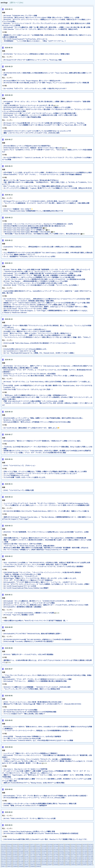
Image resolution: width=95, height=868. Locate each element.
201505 (15, 858)
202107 (50, 850)
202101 (85, 850)
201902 (33, 853)
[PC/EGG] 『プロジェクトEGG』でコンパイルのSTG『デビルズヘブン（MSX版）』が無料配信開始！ (38, 759)
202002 (56, 851)
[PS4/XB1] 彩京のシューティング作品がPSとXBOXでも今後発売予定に (27, 146)
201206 (32, 861)
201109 (84, 861)
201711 (27, 855)
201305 (62, 860)
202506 (67, 845)
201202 (56, 861)
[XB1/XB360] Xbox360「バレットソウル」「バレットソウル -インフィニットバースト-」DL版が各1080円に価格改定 (42, 572)
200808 (21, 866)
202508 (56, 845)
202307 (15, 848)
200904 (67, 865)
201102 (32, 863)
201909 (85, 851)
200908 (44, 865)
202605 (3, 845)
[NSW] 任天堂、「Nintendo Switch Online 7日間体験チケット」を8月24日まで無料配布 (32, 737)
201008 (67, 863)
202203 (3, 850)
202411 (15, 846)
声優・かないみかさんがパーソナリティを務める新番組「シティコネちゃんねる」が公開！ (34, 401)
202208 (67, 848)
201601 (62, 856)
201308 (44, 860)
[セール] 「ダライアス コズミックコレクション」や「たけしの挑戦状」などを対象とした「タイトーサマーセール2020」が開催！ (47, 584)
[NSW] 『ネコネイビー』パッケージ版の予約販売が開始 (22, 117)
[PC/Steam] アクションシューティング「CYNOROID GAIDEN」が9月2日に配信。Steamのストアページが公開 (40, 201)
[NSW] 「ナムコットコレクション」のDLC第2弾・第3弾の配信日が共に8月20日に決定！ (33, 702)
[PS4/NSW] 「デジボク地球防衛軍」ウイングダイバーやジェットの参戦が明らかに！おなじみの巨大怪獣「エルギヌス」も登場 (46, 532)
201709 (38, 855)
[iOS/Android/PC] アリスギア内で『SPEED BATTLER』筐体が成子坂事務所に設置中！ (33, 634)
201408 (67, 858)
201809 (62, 853)
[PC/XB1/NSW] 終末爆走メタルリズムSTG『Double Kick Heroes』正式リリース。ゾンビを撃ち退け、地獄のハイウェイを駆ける (46, 511)
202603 (15, 845)
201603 (50, 856)
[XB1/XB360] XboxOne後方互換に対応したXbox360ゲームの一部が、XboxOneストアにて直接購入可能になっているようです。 (46, 839)
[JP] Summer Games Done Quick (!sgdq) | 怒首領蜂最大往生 (23, 228)
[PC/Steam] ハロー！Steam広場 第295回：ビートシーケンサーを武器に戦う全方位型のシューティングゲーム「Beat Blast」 (44, 123)
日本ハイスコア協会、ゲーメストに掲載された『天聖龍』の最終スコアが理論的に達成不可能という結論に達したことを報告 (45, 471)
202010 (9, 851)
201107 (3, 863)
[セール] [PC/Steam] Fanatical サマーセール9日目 (20, 586)
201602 (56, 856)
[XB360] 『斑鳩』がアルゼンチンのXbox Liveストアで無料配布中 (25, 806)
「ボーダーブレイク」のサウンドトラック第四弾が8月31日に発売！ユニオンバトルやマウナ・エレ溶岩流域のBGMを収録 (44, 279)
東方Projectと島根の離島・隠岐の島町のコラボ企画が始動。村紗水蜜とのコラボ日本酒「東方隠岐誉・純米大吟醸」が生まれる (46, 548)
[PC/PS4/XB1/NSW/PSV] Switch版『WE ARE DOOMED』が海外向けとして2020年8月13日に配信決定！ (38, 639)
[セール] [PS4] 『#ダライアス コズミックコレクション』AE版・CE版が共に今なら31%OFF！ (35, 89)
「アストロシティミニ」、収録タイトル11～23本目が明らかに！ (25, 329)
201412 (44, 858)
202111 (27, 850)
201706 (56, 855)
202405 (50, 846)
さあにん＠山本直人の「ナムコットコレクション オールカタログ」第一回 (28, 105)
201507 (3, 858)
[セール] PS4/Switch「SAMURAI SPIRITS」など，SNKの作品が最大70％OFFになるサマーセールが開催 (38, 740)
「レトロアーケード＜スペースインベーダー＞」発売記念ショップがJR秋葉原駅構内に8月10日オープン (38, 731)
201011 (49, 863)
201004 (90, 863)
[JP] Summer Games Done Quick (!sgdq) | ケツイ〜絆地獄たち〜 (25, 230)
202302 (44, 848)
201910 (79, 851)
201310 (32, 860)
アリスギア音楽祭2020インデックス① (16, 475)
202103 (73, 850)
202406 (44, 846)
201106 (9, 863)
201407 (73, 858)
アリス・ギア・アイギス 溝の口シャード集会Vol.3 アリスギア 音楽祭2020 (28, 580)
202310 (91, 846)
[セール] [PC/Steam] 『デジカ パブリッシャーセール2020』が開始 (25, 309)
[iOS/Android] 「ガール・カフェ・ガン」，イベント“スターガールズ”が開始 (29, 603)
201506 (9, 858)
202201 (15, 850)
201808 (67, 853)
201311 (27, 860)
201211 (3, 861)
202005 (38, 851)
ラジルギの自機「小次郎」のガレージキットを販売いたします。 (25, 477)
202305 (27, 848)
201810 (56, 853)
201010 (55, 863)
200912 (21, 865)
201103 (26, 863)
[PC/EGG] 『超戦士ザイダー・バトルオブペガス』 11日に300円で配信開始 (28, 654)
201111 (73, 861)
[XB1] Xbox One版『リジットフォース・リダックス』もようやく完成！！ (28, 389)
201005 (84, 863)
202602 (21, 845)
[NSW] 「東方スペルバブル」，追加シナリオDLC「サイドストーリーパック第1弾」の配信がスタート (38, 333)
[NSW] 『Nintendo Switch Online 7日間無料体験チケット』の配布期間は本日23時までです (33, 211)
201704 (67, 855)
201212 (91, 860)
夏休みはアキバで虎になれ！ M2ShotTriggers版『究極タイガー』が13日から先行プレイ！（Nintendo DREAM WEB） (43, 704)
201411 (50, 858)
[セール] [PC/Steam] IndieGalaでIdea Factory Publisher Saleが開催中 (26, 588)
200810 (9, 866)
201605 (38, 856)
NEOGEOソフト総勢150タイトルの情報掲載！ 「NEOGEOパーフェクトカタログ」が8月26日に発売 (37, 687)
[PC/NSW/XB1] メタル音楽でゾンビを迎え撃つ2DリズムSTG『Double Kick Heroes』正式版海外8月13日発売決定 (41, 833)
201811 (50, 853)
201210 (9, 861)
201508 (91, 856)
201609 (15, 856)
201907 (3, 853)
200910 (32, 865)
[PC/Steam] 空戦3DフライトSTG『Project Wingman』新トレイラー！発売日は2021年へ (33, 81)
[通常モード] (15, 3)
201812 (44, 853)
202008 (21, 851)
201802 (9, 855)
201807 (73, 853)
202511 (38, 845)
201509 (85, 856)
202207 (73, 848)
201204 (44, 861)
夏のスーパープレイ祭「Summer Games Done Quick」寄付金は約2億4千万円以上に (31, 180)
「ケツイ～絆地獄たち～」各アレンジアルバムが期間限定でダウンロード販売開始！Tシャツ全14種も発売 (39, 277)
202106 (56, 850)
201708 (44, 855)
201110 (79, 861)
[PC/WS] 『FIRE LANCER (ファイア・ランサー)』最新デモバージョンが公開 (30, 818)
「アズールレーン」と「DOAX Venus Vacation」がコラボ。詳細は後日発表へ (29, 546)
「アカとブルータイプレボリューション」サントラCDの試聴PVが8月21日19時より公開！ (33, 283)
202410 (21, 846)
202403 (62, 846)
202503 (85, 845)
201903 (27, 853)
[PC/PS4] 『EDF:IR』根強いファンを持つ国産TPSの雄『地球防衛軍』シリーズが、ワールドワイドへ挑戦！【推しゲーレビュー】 (47, 270)
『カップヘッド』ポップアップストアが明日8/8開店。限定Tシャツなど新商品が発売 (32, 689)
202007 (27, 851)
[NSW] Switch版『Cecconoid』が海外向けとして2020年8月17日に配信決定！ (29, 641)
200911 (27, 865)
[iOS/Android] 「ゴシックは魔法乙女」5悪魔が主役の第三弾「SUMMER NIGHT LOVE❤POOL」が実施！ (39, 273)
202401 (73, 846)
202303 (38, 848)
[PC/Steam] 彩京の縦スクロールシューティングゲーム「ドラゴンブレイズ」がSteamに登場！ (35, 798)
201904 (21, 853)
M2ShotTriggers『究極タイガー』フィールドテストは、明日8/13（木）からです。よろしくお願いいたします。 (41, 578)
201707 (50, 855)
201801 (15, 855)
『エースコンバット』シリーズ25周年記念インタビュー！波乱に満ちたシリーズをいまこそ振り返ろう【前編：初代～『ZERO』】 (47, 337)
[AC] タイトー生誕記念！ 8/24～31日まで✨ (18, 209)
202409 (27, 846)
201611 (3, 856)
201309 (38, 860)
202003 (50, 851)
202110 (32, 850)
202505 (73, 845)
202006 (32, 851)
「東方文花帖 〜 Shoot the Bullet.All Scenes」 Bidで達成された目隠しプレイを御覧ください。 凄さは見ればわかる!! (42, 234)
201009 (61, 863)
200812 (91, 865)
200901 (85, 865)
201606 (32, 856)
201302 (79, 860)
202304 (33, 848)
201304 (67, 860)
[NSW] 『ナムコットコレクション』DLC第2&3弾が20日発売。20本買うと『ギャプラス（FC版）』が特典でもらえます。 (44, 376)
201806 (79, 853)
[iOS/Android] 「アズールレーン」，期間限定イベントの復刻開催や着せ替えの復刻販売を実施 (35, 681)
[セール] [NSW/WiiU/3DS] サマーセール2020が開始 (20, 710)
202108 (44, 850)
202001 (62, 851)
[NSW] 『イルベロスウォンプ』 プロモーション (20, 466)
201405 (85, 858)
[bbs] (21, 3)
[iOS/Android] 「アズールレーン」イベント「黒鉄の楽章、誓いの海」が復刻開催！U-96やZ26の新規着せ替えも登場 (42, 275)
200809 (15, 866)
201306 (56, 860)
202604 (9, 845)
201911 (73, 851)
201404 (91, 858)
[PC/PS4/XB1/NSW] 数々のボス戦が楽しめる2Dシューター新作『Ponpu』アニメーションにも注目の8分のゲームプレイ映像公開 (46, 83)
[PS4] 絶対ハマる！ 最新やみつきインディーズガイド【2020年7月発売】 (28, 331)
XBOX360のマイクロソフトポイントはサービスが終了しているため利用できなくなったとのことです (37, 131)
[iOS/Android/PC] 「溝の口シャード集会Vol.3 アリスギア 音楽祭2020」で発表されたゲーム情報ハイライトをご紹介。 (43, 441)
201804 (91, 853)
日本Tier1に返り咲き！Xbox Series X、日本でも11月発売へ (23, 544)
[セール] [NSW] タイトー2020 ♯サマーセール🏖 (20, 351)
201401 (15, 860)
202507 (62, 845)
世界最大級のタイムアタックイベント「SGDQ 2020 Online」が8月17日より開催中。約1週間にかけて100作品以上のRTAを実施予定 (47, 451)
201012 (44, 863)
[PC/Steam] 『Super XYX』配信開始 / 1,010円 (19, 615)
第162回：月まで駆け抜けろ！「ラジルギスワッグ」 (21, 576)
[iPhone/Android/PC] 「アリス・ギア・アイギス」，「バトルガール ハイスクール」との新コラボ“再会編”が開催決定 (43, 174)
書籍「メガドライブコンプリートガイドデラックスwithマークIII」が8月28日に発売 (31, 133)
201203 (50, 861)
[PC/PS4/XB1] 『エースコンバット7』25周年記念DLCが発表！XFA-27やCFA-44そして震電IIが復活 (37, 54)
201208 (21, 861)
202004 (44, 851)
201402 (9, 860)
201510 (79, 856)
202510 (44, 845)
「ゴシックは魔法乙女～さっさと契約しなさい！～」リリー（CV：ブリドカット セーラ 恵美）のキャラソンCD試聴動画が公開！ (47, 505)
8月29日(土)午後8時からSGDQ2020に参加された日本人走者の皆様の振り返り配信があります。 (35, 226)
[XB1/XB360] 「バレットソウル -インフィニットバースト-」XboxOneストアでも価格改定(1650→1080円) (38, 224)
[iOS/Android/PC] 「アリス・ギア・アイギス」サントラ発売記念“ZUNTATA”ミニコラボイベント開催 (38, 679)
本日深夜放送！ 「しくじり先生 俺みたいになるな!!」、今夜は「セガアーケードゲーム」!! (35, 41)
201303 (73, 860)
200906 (56, 865)
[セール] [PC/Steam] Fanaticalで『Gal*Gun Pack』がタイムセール (25, 39)
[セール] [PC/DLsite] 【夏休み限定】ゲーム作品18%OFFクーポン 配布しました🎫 (31, 428)
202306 (21, 848)
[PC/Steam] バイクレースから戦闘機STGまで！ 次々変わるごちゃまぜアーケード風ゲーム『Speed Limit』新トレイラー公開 (45, 125)
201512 (67, 856)
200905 (62, 865)
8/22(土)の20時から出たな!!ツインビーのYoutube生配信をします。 (26, 349)
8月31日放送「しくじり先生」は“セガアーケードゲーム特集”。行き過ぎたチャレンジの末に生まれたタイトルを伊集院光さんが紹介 (48, 173)
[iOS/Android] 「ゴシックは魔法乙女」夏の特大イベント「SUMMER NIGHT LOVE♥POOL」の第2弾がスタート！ (42, 601)
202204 (91, 848)
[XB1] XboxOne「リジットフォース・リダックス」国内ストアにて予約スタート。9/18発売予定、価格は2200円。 (41, 29)
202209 (62, 848)
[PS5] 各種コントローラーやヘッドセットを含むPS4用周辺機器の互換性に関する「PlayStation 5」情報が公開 (40, 804)
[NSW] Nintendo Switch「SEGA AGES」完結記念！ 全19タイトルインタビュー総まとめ (33, 148)
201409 (62, 858)
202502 (91, 845)
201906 (9, 853)
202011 (3, 851)
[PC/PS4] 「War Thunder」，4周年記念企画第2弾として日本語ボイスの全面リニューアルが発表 (36, 281)
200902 (79, 865)
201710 (32, 855)
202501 (3, 846)
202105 (61, 850)
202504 (79, 845)
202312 (79, 846)
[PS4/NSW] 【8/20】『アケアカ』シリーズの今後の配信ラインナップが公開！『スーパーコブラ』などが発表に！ (41, 285)
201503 (27, 858)
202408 (32, 846)
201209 (15, 861)
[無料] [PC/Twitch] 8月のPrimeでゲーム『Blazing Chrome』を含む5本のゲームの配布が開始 (34, 783)
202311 (85, 846)
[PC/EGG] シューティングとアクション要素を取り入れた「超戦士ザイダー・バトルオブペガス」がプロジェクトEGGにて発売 (46, 605)
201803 (3, 855)
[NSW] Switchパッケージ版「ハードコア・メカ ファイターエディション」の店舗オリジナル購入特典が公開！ (40, 113)
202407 (38, 846)
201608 (21, 856)
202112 (21, 850)
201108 (90, 861)
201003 (3, 865)
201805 (85, 853)
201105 (15, 863)
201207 (27, 861)
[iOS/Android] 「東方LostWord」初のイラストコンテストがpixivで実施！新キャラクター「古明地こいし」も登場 (41, 18)
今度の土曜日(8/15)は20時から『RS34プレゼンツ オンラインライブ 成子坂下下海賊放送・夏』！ (36, 621)
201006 (79, 863)
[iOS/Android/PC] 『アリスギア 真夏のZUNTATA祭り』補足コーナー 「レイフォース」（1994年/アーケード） (40, 582)
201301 (85, 860)
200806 (32, 866)
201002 (9, 865)
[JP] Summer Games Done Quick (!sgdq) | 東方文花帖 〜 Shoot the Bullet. (27, 232)
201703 (73, 855)
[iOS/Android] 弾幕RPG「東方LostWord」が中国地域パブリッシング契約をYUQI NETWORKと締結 (37, 422)
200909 (38, 865)
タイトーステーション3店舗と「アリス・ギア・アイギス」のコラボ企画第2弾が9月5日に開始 (35, 453)
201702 (79, 855)
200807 (27, 866)
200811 (3, 866)
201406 (79, 858)
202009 (15, 851)
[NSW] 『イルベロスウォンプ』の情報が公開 (19, 490)
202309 (3, 848)
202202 (9, 850)
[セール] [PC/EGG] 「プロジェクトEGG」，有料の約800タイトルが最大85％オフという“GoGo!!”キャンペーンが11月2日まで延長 (47, 299)
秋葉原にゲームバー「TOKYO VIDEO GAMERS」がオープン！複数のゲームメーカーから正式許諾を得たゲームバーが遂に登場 (47, 303)
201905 (15, 853)
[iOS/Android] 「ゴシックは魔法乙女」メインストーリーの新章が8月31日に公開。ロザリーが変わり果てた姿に (41, 115)
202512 (33, 845)
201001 (15, 865)
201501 (38, 858)
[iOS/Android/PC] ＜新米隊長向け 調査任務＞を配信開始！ (23, 607)
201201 (62, 861)
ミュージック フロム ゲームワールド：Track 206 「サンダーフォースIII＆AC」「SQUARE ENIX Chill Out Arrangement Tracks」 (47, 503)
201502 (33, 858)
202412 (9, 846)
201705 (62, 855)
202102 (79, 850)
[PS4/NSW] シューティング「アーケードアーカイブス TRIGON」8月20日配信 (30, 374)
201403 (3, 860)
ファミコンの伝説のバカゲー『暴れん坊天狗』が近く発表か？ (24, 714)
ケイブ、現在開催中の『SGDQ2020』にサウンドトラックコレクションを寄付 (29, 257)
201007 (73, 863)
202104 (67, 850)
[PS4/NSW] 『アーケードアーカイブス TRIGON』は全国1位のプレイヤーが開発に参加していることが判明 (39, 305)
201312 (21, 860)
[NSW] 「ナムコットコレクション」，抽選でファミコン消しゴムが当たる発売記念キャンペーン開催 (37, 335)
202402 (67, 846)
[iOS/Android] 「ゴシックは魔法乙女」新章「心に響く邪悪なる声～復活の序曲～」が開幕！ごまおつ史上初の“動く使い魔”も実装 (47, 27)
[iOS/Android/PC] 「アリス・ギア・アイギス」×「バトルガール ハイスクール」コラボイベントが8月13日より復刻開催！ (44, 566)
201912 (67, 851)
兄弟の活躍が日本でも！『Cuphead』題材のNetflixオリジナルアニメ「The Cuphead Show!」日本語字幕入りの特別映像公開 (45, 538)
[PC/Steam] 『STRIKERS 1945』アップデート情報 (20, 16)
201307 (50, 860)
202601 (27, 845)
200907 (50, 865)
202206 (79, 848)
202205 (85, 848)
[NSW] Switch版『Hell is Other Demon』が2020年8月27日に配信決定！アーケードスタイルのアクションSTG (40, 343)
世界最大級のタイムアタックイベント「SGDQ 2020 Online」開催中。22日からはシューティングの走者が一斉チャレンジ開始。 (46, 307)
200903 (73, 865)
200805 (38, 866)
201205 (38, 861)
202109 (38, 850)
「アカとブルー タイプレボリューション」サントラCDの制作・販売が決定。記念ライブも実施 (35, 565)
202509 (50, 845)
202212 (56, 848)
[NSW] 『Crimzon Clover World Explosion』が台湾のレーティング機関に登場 (29, 831)
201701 (85, 855)
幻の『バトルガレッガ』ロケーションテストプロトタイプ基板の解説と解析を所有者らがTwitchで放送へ (38, 186)
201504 (21, 858)
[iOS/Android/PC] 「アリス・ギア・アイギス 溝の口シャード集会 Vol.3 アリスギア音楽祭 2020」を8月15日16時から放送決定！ (46, 796)
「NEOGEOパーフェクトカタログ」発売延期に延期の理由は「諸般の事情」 (29, 301)
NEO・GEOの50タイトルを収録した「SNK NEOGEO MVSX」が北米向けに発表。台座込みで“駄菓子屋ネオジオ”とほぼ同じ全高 (47, 563)
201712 (21, 855)
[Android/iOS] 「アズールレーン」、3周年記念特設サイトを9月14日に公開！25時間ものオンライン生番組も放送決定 (42, 247)
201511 (73, 856)
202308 (9, 848)
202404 (56, 846)
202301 (50, 848)
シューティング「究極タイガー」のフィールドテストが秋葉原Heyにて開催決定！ (31, 753)
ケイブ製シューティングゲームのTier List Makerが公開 (22, 738)
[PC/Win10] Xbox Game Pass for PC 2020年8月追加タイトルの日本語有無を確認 (30, 712)
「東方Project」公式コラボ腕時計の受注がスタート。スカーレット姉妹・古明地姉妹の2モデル (35, 395)
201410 (56, 858)
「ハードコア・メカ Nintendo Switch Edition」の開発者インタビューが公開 (29, 613)
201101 (38, 863)
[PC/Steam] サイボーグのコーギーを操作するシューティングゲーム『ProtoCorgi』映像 (33, 60)
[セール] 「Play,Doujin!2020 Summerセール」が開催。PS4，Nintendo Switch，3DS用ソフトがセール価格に (39, 353)
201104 (21, 863)
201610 (9, 856)
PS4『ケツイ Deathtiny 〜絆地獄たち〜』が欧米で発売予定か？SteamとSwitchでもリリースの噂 (35, 550)
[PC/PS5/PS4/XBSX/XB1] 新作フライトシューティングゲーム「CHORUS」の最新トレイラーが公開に (37, 107)
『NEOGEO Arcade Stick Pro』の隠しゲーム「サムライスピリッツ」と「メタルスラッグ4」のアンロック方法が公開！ (43, 271)
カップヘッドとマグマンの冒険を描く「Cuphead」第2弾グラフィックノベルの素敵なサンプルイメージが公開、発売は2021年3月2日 (48, 188)
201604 (44, 856)
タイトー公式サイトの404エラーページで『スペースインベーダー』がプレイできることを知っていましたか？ (40, 473)
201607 (27, 856)
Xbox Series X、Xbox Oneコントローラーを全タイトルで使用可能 (25, 769)
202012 (90, 850)
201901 (38, 853)
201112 (67, 861)
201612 (91, 855)
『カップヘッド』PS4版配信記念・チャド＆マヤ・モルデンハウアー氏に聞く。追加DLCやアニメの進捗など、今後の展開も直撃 (46, 203)
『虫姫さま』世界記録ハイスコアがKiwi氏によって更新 (22, 574)
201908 (91, 851)
